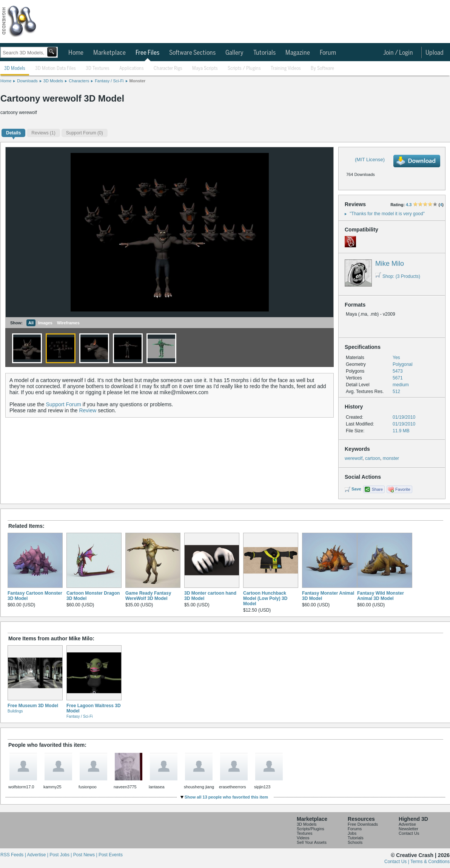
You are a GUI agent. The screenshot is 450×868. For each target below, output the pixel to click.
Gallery (234, 53)
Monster (138, 81)
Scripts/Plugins (311, 829)
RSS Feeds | (14, 855)
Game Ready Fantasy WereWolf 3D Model (148, 596)
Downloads (27, 81)
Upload (435, 53)
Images (45, 323)
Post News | (86, 855)
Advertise (407, 824)
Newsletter (408, 829)
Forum (328, 53)
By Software (322, 69)
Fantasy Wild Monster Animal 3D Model (381, 596)
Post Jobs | (61, 855)
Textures (305, 833)
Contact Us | (397, 862)
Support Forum (64, 404)
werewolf (354, 458)
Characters (79, 81)
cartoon (373, 458)
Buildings (15, 711)
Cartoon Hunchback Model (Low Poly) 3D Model (265, 598)
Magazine (298, 53)
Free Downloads (363, 824)
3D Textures (98, 69)
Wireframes (68, 323)
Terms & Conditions (430, 862)
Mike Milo (390, 264)
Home (76, 53)
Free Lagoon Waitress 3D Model (94, 708)
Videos (303, 838)
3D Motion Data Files (55, 69)
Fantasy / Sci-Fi (109, 81)
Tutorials (264, 53)
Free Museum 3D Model (33, 706)
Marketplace (109, 53)
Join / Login (398, 53)
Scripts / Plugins (244, 69)
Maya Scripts (205, 69)
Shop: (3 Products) (398, 276)
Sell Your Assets (312, 842)
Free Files (147, 53)
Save (356, 489)
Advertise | (38, 855)
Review (88, 410)
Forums (355, 829)
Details (13, 133)
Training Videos (286, 69)
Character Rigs (168, 69)
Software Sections (192, 53)
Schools (355, 842)
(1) (43, 133)
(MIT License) (370, 160)
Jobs (352, 833)
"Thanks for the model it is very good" (387, 214)
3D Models (15, 69)
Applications (132, 69)
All (31, 323)
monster (391, 458)
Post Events (111, 855)
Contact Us (409, 833)
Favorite (403, 489)
